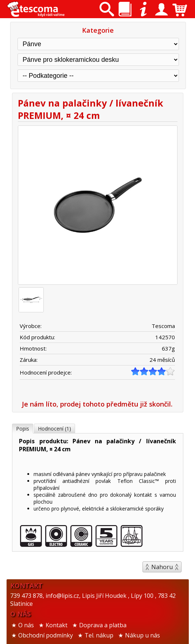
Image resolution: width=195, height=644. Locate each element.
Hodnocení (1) (54, 429)
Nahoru (162, 567)
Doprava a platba (103, 625)
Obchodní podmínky (46, 635)
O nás (26, 625)
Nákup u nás (143, 635)
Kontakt (56, 625)
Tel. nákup (99, 635)
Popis (23, 429)
